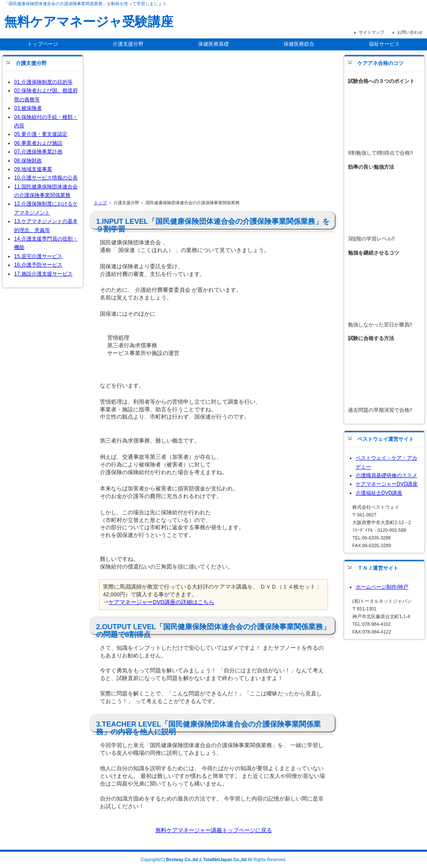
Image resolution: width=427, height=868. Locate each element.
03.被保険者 (28, 108)
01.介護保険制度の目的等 (43, 82)
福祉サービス (384, 44)
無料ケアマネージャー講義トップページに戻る (214, 830)
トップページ (43, 44)
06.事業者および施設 (38, 143)
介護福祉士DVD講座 (379, 493)
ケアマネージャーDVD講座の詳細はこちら (161, 602)
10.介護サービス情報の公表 (46, 178)
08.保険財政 (28, 161)
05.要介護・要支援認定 (41, 134)
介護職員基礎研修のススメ (386, 475)
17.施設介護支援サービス (43, 274)
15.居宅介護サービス (38, 256)
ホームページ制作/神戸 (382, 587)
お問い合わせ (410, 32)
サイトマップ (371, 32)
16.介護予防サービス (38, 265)
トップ (100, 203)
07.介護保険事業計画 (38, 152)
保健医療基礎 (213, 44)
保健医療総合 (299, 44)
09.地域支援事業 (33, 169)
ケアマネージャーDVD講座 (387, 484)
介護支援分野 (128, 44)
